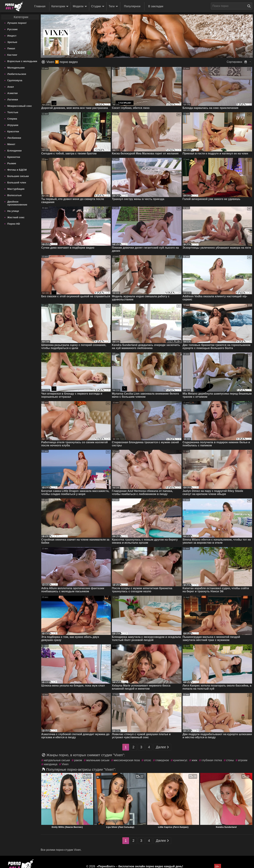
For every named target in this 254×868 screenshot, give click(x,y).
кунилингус (180, 760)
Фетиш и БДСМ (17, 170)
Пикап (11, 48)
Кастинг (12, 55)
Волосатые (14, 195)
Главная (40, 6)
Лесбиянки (14, 138)
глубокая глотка (212, 760)
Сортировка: (235, 62)
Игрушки (13, 125)
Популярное (132, 6)
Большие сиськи (18, 176)
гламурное (162, 760)
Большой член (17, 182)
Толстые (13, 112)
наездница (51, 764)
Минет (11, 144)
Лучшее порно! (17, 23)
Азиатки (12, 93)
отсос (148, 760)
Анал (11, 87)
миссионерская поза (127, 760)
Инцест (12, 36)
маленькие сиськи (98, 760)
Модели (80, 6)
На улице (13, 211)
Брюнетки (14, 157)
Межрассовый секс (19, 106)
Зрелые (12, 42)
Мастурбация (16, 189)
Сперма (12, 119)
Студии (98, 6)
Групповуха (15, 80)
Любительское (17, 74)
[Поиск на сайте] (250, 6)
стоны (230, 760)
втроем (243, 760)
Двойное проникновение (17, 203)
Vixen (65, 764)
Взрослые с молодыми (22, 61)
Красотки (13, 131)
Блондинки (14, 151)
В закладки (156, 6)
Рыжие (12, 163)
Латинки (13, 99)
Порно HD (14, 224)
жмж (194, 760)
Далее (162, 747)
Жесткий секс (16, 217)
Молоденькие (16, 68)
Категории (60, 6)
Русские (12, 29)
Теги (113, 6)
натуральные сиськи (57, 760)
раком (78, 760)
